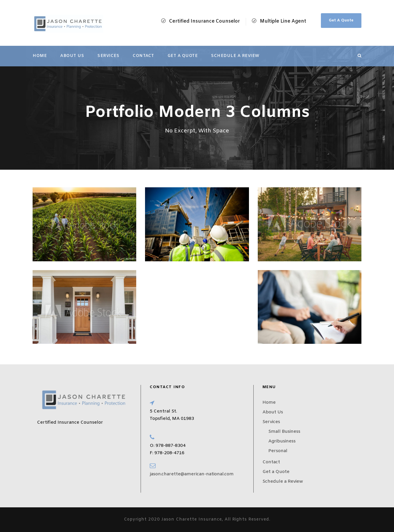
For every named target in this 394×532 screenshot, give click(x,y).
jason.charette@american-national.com (192, 474)
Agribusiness (282, 441)
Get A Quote (341, 20)
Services (108, 56)
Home (40, 56)
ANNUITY (157, 273)
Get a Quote (183, 56)
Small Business (284, 432)
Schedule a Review (235, 56)
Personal (278, 451)
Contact (143, 56)
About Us (72, 56)
